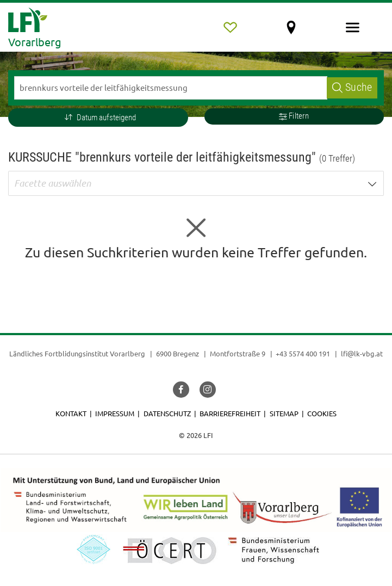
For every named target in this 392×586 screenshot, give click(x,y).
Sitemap (284, 413)
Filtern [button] (294, 116)
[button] (98, 118)
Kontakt (71, 413)
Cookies (322, 413)
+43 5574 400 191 (303, 353)
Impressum (115, 413)
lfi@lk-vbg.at (362, 353)
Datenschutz (167, 413)
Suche (352, 87)
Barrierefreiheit (230, 413)
